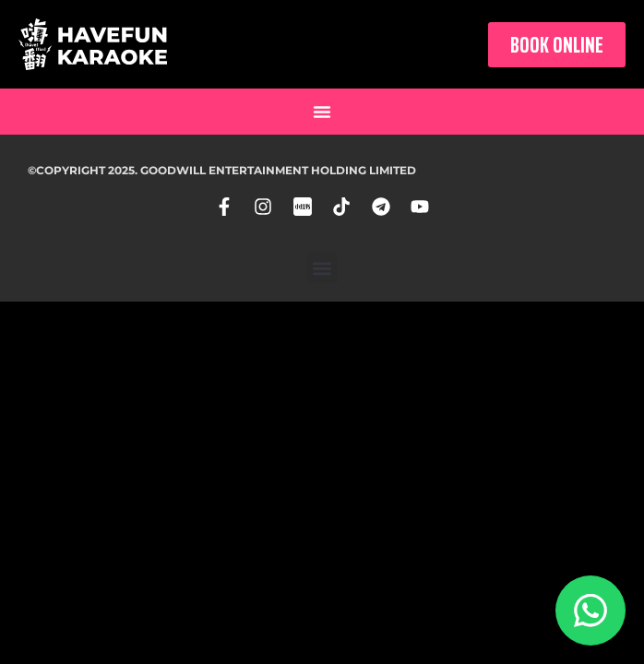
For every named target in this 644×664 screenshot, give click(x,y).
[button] (322, 112)
